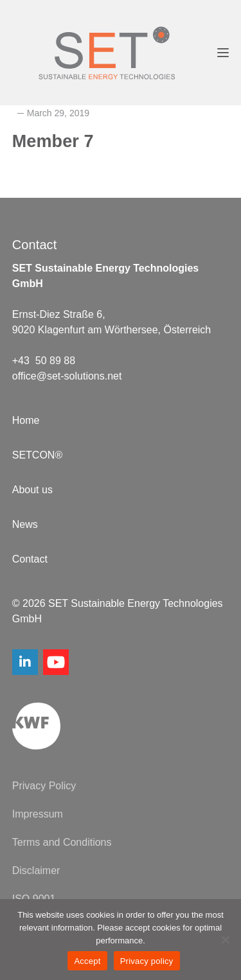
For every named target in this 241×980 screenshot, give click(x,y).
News (25, 524)
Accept (87, 961)
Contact (30, 559)
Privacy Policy (44, 786)
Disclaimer (36, 871)
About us (32, 490)
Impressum (38, 814)
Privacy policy (147, 961)
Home (26, 420)
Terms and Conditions (62, 842)
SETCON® (37, 455)
